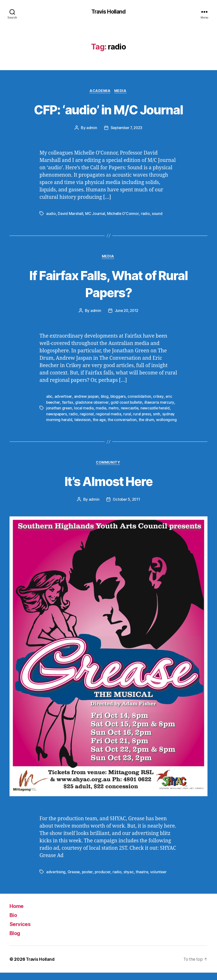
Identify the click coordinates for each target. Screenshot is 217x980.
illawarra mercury (161, 403)
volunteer (160, 879)
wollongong (56, 426)
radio (146, 214)
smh (159, 415)
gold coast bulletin (128, 403)
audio (51, 214)
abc (49, 398)
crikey (160, 398)
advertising (56, 879)
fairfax (69, 403)
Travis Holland (108, 12)
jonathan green (59, 409)
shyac (130, 879)
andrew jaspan (87, 398)
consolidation (141, 398)
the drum (148, 421)
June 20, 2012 (126, 312)
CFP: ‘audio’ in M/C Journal (108, 110)
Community (109, 470)
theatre (143, 879)
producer (104, 879)
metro (115, 409)
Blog (15, 940)
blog (106, 398)
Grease (74, 879)
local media (84, 409)
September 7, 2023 (126, 129)
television (83, 421)
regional (88, 415)
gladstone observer (93, 403)
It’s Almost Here (108, 488)
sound (158, 214)
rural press (144, 415)
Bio (14, 922)
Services (21, 931)
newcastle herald (157, 409)
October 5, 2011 (126, 507)
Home (17, 913)
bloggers (120, 398)
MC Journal (95, 214)
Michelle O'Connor (123, 214)
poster (88, 879)
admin (91, 129)
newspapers (57, 415)
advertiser (64, 398)
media (102, 409)
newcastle (131, 409)
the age (100, 421)
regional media (110, 415)
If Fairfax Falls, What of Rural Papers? (109, 285)
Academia (100, 92)
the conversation (123, 421)
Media (121, 92)
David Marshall (70, 214)
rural (129, 415)
